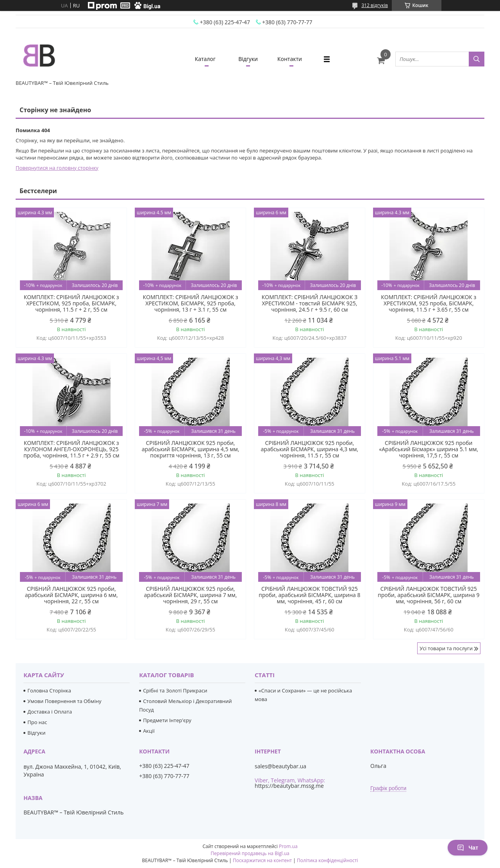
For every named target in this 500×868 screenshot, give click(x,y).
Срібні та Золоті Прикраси (175, 690)
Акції (149, 731)
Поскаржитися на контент (262, 860)
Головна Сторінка (49, 690)
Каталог (205, 59)
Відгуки (248, 59)
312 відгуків (375, 5)
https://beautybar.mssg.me (289, 786)
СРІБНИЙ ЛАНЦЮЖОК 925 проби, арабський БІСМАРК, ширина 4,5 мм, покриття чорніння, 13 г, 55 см (191, 449)
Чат (468, 848)
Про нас (37, 722)
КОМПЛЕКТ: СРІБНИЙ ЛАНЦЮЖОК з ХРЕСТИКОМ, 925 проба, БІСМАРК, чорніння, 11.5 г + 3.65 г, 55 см (429, 303)
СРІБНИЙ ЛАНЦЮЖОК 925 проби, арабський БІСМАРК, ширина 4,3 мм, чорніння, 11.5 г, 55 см (310, 449)
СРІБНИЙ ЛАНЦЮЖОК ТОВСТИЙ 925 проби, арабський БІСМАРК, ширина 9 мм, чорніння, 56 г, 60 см (429, 595)
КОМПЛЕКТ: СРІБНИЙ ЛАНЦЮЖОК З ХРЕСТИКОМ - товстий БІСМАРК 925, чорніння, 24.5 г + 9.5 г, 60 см (310, 303)
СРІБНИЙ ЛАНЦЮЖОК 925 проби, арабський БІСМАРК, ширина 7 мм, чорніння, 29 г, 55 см (191, 595)
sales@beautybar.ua (280, 766)
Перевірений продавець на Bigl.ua (250, 853)
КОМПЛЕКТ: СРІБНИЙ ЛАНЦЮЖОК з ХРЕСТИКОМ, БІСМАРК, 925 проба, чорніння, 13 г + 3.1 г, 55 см (191, 303)
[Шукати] (477, 59)
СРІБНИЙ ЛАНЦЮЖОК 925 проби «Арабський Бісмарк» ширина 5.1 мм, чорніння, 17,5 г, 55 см (429, 449)
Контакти (290, 59)
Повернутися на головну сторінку (57, 168)
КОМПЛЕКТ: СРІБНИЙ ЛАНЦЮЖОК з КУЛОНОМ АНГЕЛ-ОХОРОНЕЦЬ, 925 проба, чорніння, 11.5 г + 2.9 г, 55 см (71, 449)
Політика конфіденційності (327, 860)
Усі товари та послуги (446, 648)
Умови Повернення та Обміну (64, 701)
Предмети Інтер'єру (167, 720)
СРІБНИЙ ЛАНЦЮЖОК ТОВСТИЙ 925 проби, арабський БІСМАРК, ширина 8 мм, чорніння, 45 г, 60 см (309, 595)
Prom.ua (288, 846)
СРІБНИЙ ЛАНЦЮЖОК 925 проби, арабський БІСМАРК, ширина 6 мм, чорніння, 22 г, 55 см (71, 595)
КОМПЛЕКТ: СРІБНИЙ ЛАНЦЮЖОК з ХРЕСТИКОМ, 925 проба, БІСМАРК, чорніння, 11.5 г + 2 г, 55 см (71, 303)
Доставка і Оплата (50, 712)
